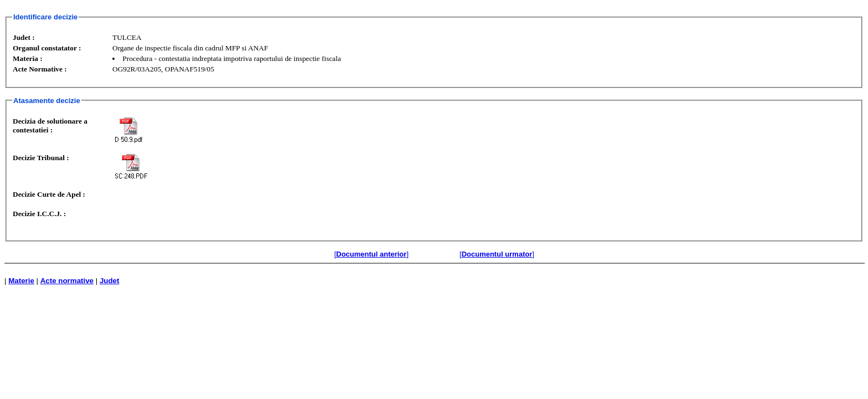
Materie (21, 281)
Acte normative (67, 281)
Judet (110, 281)
